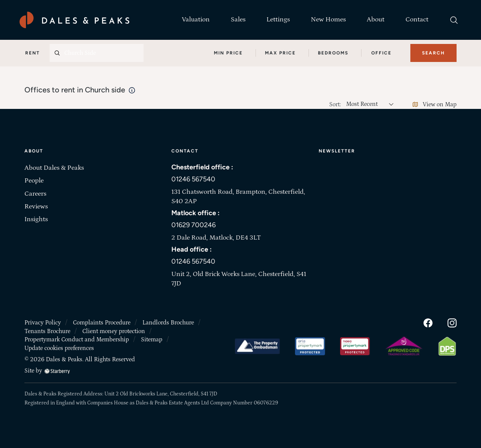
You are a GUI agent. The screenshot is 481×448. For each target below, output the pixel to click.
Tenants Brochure (47, 331)
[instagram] (452, 323)
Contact (417, 20)
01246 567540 (193, 179)
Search (433, 53)
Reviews (36, 207)
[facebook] (428, 323)
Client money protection (114, 331)
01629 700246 (194, 225)
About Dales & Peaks (54, 168)
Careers (35, 194)
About (376, 20)
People (34, 181)
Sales (238, 20)
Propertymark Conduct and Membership (77, 339)
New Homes (328, 20)
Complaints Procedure (102, 323)
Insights (36, 219)
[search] (454, 20)
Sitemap (152, 339)
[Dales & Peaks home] (74, 20)
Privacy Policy (43, 323)
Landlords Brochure (168, 323)
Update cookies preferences (59, 348)
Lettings (278, 20)
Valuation (196, 20)
